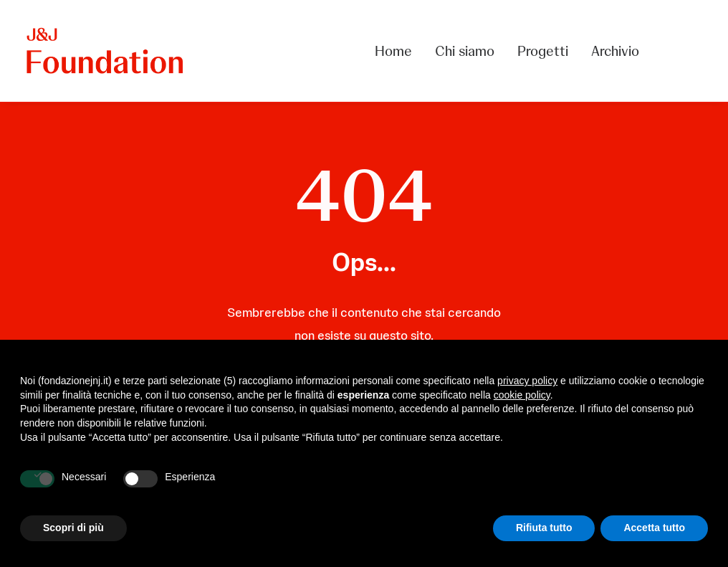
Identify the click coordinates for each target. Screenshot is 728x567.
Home (393, 51)
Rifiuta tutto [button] (544, 528)
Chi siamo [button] (465, 51)
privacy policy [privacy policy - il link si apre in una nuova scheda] (527, 381)
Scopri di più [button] (73, 528)
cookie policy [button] (522, 395)
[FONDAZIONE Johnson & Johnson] (106, 51)
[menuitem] (398, 51)
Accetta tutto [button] (654, 528)
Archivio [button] (615, 51)
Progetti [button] (543, 51)
